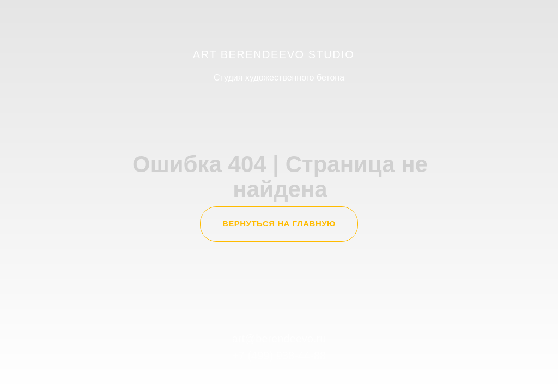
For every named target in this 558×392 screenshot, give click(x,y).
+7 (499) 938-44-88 (279, 356)
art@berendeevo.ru (279, 339)
